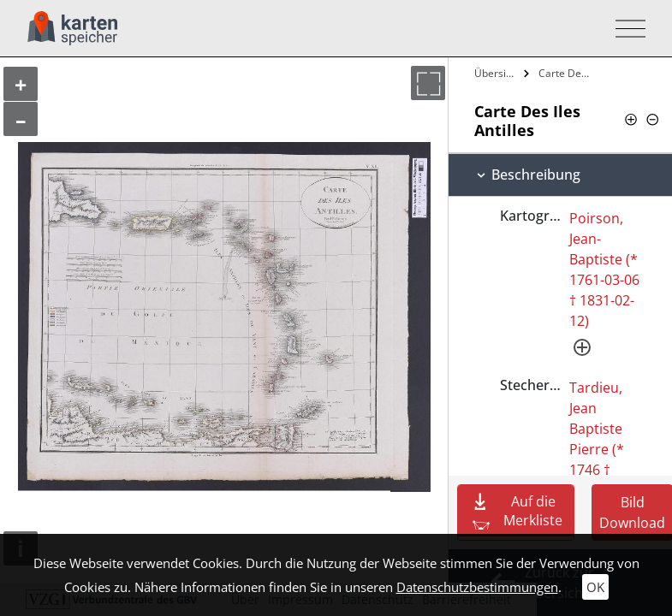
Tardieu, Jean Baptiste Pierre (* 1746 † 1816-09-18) (597, 449)
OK (595, 587)
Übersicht (497, 73)
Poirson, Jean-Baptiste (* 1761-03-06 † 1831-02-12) (604, 269)
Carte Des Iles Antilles (566, 73)
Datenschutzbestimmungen (477, 587)
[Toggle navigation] (625, 29)
